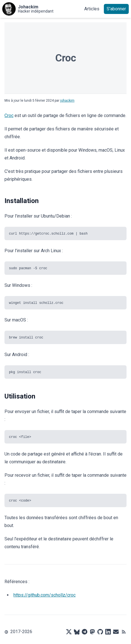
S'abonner (116, 9)
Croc (9, 115)
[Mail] (116, 632)
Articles (92, 9)
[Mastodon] (92, 632)
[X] (69, 632)
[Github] (100, 632)
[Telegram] (85, 632)
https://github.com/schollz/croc (45, 595)
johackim (67, 101)
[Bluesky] (77, 632)
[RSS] (124, 632)
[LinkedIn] (108, 632)
